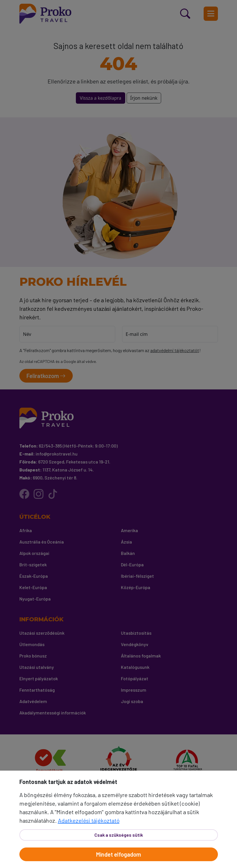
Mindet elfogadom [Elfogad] (118, 854)
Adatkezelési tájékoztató (89, 820)
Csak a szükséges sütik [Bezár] (119, 835)
